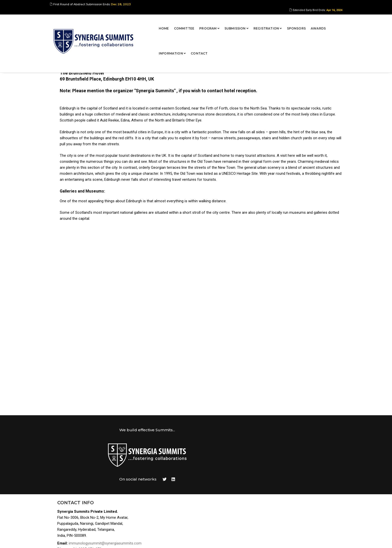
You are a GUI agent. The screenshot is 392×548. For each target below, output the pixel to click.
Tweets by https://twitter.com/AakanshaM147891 (216, 451)
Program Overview (297, 463)
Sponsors (255, 21)
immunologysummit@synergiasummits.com (109, 484)
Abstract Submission (299, 469)
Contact (330, 21)
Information (303, 21)
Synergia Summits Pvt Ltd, (85, 539)
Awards (277, 21)
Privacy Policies (295, 511)
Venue (286, 493)
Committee (143, 21)
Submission (195, 21)
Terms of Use (292, 505)
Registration (226, 21)
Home (123, 21)
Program (168, 21)
